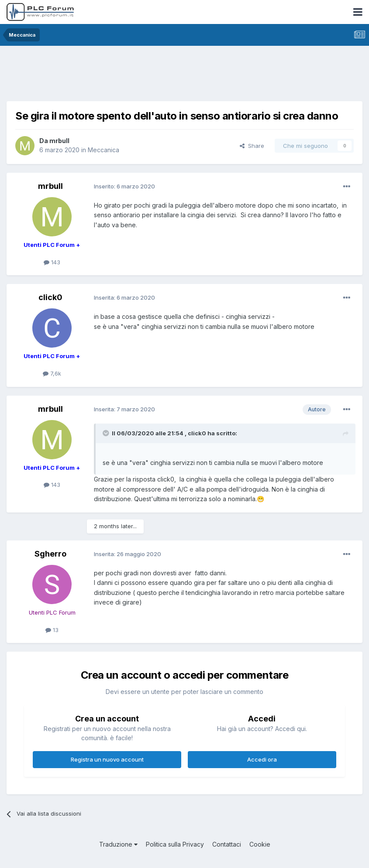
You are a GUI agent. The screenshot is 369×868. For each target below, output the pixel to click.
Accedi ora (262, 759)
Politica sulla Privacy (175, 844)
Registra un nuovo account (107, 759)
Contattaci (227, 844)
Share (252, 146)
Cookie (260, 844)
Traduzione (118, 844)
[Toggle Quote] (107, 433)
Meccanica (103, 150)
